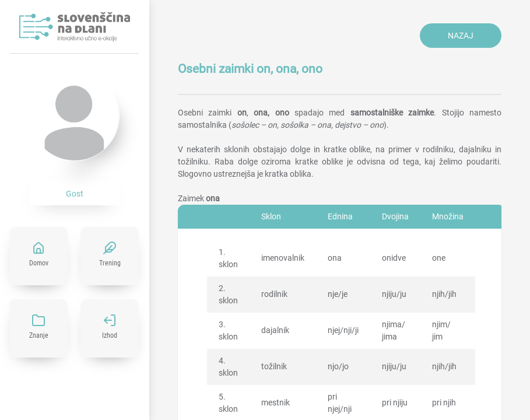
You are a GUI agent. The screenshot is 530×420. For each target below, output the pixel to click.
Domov (39, 263)
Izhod (110, 335)
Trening (110, 263)
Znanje (39, 335)
